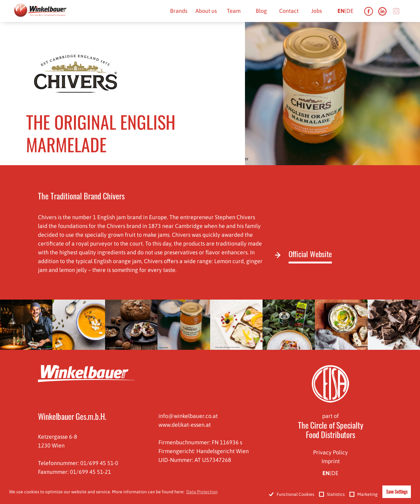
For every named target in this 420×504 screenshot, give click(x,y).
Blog (261, 11)
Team (234, 11)
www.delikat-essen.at (185, 425)
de (350, 11)
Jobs (316, 11)
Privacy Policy (330, 452)
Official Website (310, 254)
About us (206, 11)
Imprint (331, 461)
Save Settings (397, 492)
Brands (179, 11)
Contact (289, 11)
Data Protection (202, 492)
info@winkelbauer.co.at (188, 416)
